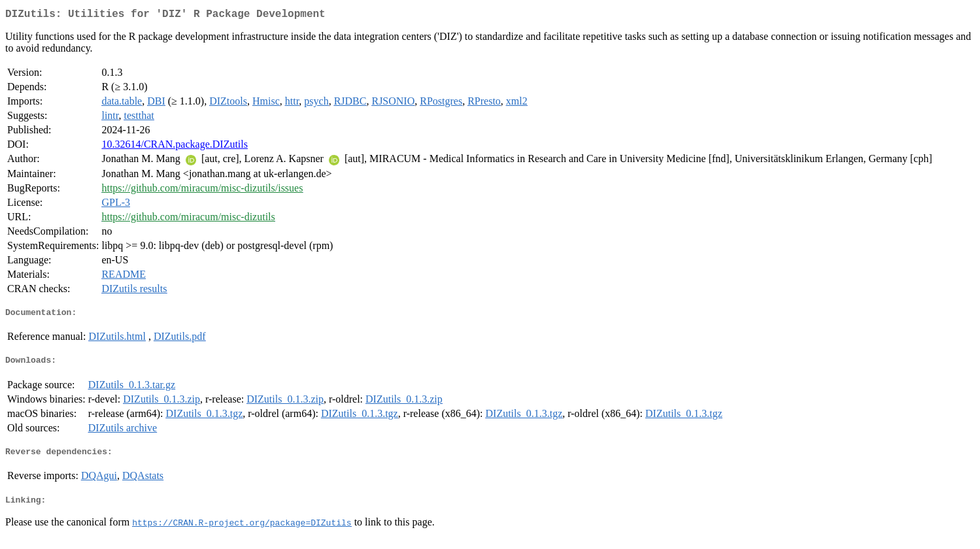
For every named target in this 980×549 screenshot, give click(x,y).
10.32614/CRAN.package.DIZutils (175, 147)
